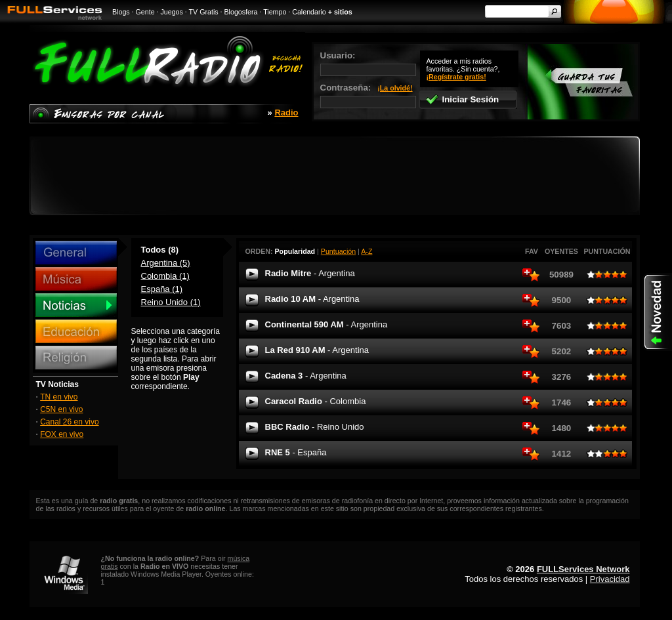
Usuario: (368, 63)
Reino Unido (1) (171, 302)
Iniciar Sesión (462, 99)
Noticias (76, 305)
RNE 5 (296, 452)
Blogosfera (241, 12)
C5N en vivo (61, 409)
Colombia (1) (165, 276)
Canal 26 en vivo (69, 422)
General (76, 253)
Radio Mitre (310, 273)
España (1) (162, 289)
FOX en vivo (62, 434)
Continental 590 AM (326, 324)
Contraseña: (368, 95)
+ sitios (340, 12)
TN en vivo (59, 397)
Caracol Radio (316, 401)
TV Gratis (204, 12)
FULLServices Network (583, 569)
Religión (76, 358)
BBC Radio (315, 427)
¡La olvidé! (395, 88)
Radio (286, 113)
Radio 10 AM (312, 299)
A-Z (367, 251)
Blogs (121, 12)
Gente (145, 12)
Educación (76, 331)
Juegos (172, 12)
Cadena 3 (306, 376)
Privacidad (610, 579)
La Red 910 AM (317, 350)
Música (76, 279)
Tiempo (275, 12)
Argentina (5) (166, 263)
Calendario (309, 12)
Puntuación (338, 251)
